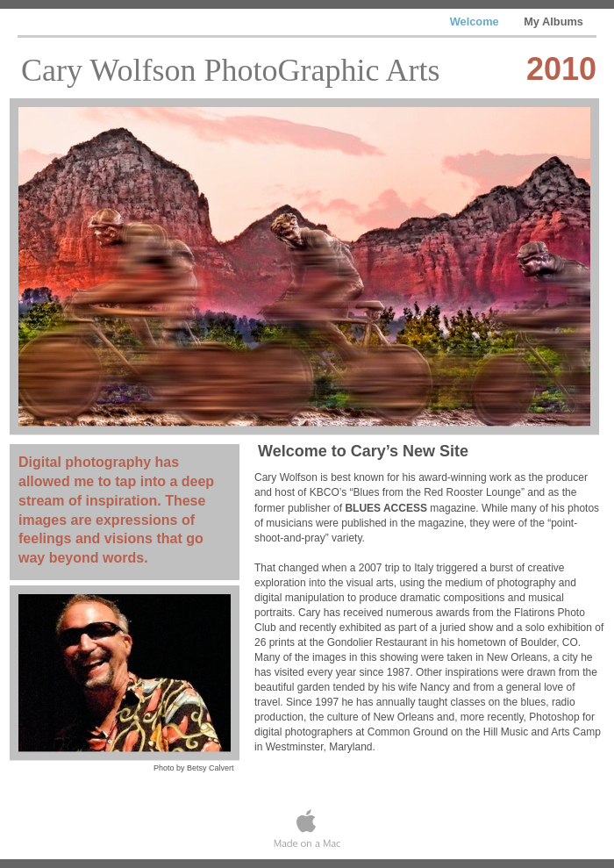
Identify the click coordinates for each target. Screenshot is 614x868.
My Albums (553, 22)
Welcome (476, 22)
